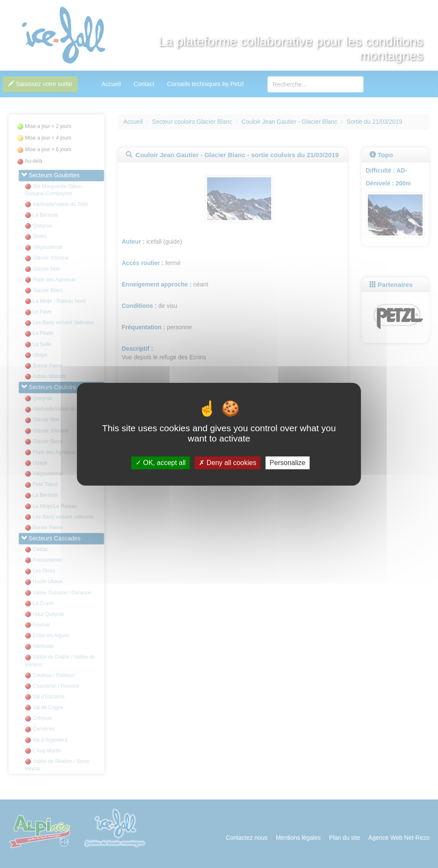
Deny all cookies (228, 463)
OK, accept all (161, 463)
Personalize (287, 463)
